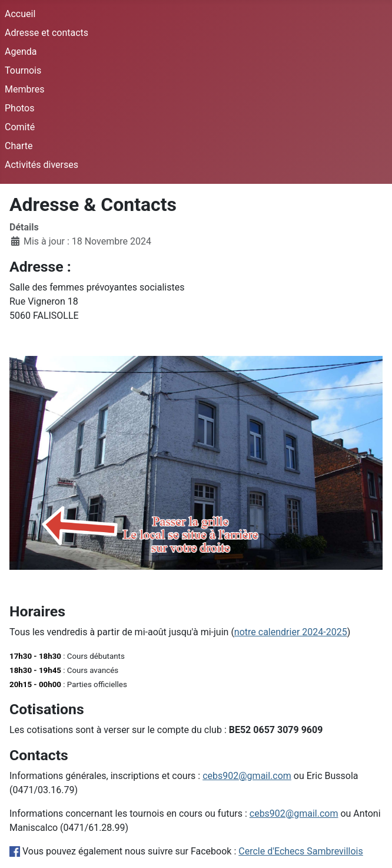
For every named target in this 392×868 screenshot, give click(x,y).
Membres (24, 89)
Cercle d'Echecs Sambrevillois (301, 851)
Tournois (23, 70)
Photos (20, 108)
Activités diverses (41, 165)
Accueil (20, 14)
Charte (19, 146)
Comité (20, 127)
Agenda (21, 52)
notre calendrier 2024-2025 (291, 632)
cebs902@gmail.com (247, 776)
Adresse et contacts (46, 33)
